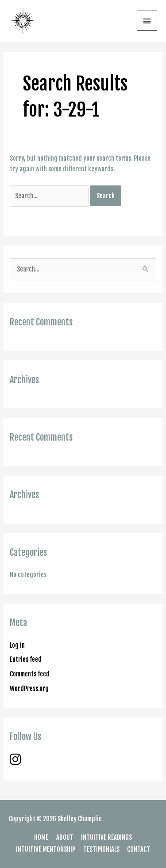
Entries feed (26, 659)
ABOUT (65, 837)
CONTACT (139, 849)
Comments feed (30, 674)
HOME (41, 837)
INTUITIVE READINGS (106, 837)
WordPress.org (29, 689)
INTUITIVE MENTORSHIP (46, 849)
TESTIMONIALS (101, 849)
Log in (17, 645)
